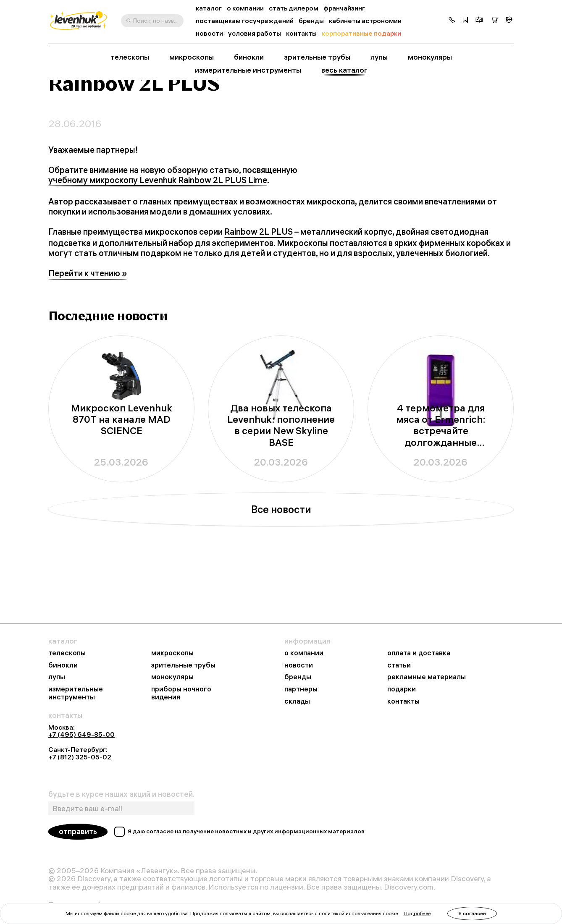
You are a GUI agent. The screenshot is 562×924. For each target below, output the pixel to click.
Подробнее (417, 913)
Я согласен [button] (472, 913)
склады (297, 701)
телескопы (130, 57)
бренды (311, 21)
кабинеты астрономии (365, 21)
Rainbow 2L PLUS (259, 288)
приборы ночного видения (181, 693)
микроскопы (192, 57)
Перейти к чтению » (88, 330)
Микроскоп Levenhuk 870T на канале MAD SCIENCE (122, 476)
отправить (78, 832)
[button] (452, 21)
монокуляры (430, 57)
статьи (399, 665)
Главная (60, 96)
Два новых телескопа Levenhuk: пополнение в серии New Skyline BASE (281, 482)
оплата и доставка (419, 653)
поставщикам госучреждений (245, 21)
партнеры (301, 689)
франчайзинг (344, 8)
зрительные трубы (317, 57)
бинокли (249, 57)
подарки (402, 689)
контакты (301, 33)
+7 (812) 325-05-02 (80, 757)
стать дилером (294, 8)
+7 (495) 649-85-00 (81, 735)
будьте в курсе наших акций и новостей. (121, 795)
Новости (91, 96)
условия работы (255, 33)
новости (209, 33)
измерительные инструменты (248, 70)
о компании (245, 8)
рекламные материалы (427, 677)
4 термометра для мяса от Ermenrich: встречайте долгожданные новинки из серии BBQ (441, 482)
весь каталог (344, 70)
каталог (209, 8)
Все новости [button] (281, 566)
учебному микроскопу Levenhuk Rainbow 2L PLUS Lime (158, 237)
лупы (379, 57)
